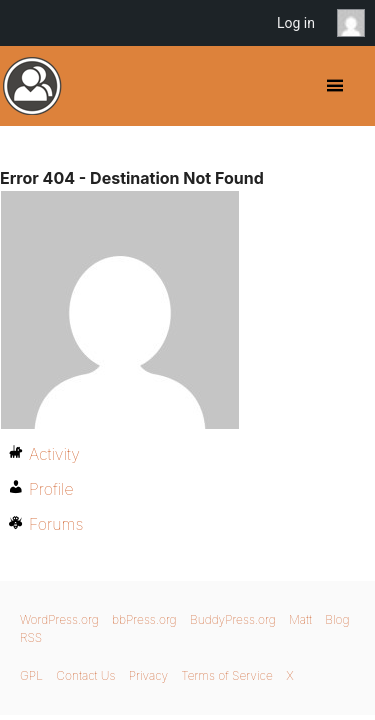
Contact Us (85, 675)
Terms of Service (226, 675)
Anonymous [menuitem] (356, 23)
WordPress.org (59, 619)
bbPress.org (144, 619)
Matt (300, 619)
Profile (51, 489)
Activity (54, 454)
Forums (56, 524)
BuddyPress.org (32, 86)
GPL (31, 675)
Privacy (148, 675)
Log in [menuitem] (296, 23)
